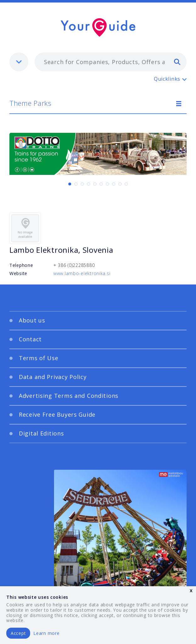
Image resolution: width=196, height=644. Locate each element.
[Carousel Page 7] (107, 184)
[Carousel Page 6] (101, 184)
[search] (177, 62)
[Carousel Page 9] (120, 184)
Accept (18, 633)
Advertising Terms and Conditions (69, 396)
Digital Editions (41, 433)
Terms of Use (39, 358)
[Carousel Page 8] (114, 184)
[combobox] (111, 62)
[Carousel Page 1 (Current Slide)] (70, 184)
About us (32, 320)
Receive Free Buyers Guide (57, 414)
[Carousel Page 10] (126, 184)
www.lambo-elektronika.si (82, 273)
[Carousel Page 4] (89, 184)
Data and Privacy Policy (53, 377)
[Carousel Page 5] (95, 184)
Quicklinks (167, 79)
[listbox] (19, 62)
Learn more (46, 633)
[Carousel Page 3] (82, 184)
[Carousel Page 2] (76, 184)
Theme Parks (30, 103)
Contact (30, 339)
